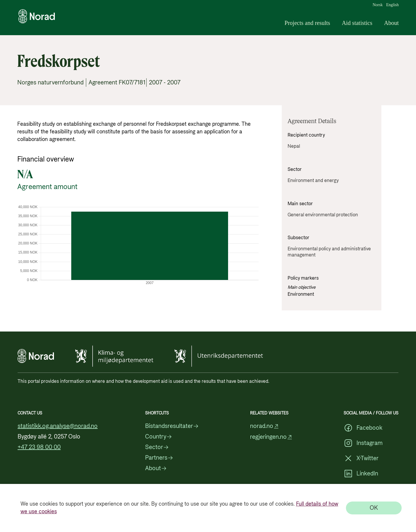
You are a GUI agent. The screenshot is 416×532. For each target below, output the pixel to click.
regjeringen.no (271, 437)
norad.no (265, 426)
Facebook (363, 428)
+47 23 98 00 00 (39, 447)
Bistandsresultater (172, 426)
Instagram (363, 443)
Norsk (378, 5)
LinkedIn (361, 474)
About (391, 23)
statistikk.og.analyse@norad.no (58, 426)
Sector (157, 447)
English (392, 5)
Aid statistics (357, 23)
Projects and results (308, 23)
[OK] (374, 508)
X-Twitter (361, 458)
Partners (159, 458)
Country (159, 437)
